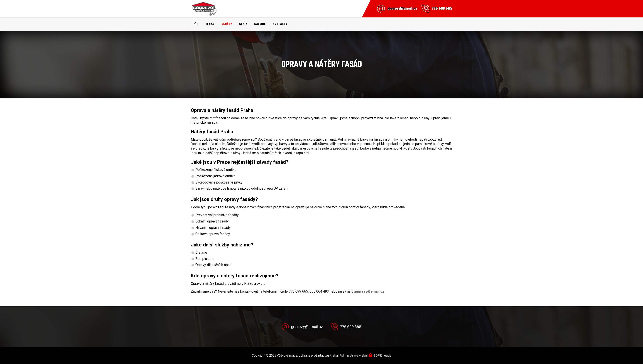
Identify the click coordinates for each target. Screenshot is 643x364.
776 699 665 (442, 9)
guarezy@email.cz (402, 9)
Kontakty (280, 24)
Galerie (260, 24)
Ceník (243, 24)
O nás (210, 24)
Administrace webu (353, 356)
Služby (227, 24)
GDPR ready (382, 356)
